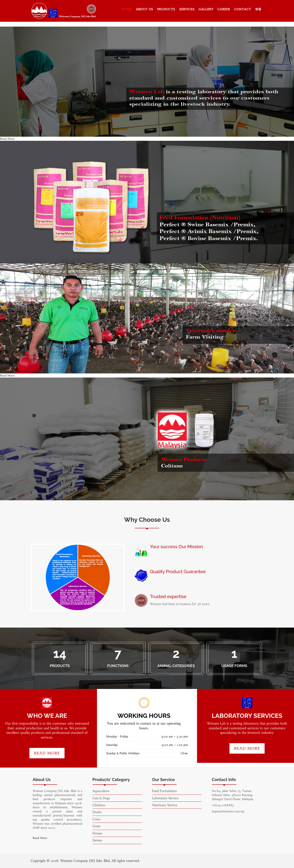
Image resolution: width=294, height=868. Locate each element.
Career (224, 9)
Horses (97, 833)
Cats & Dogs (101, 798)
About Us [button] (144, 9)
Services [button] (187, 9)
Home (127, 9)
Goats (97, 826)
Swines (97, 840)
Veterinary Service (165, 805)
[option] (78, 577)
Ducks (97, 812)
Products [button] (166, 9)
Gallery (206, 9)
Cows (96, 819)
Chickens (99, 805)
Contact (243, 9)
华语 (258, 9)
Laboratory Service (165, 798)
